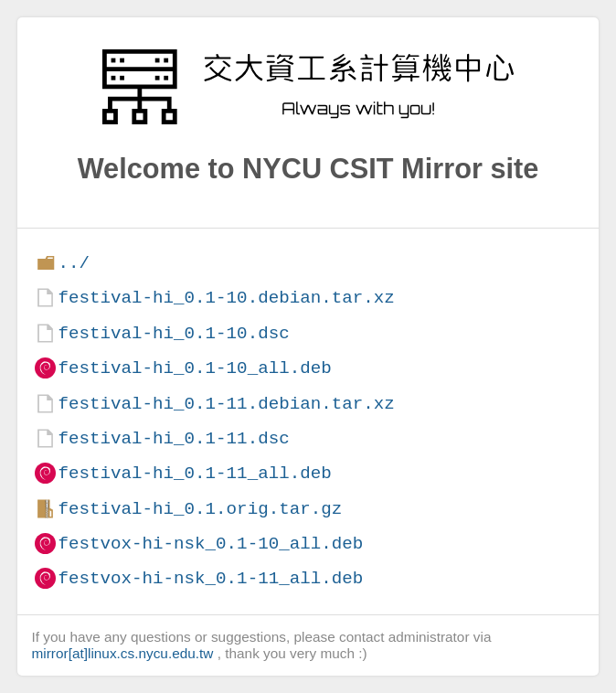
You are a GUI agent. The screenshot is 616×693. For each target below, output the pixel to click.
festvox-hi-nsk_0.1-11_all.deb (210, 578)
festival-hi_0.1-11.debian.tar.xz (226, 404)
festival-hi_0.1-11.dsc (173, 438)
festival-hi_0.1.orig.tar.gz (200, 509)
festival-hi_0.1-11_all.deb (194, 473)
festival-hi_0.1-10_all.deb (194, 368)
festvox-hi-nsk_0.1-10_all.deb (210, 544)
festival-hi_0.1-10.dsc (173, 333)
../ (74, 263)
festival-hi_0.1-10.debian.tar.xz (226, 298)
